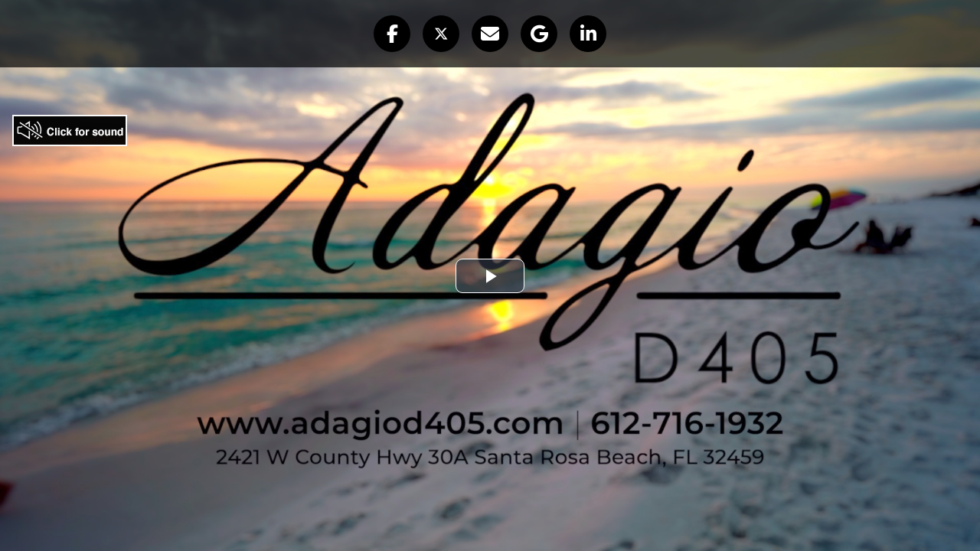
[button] (392, 34)
